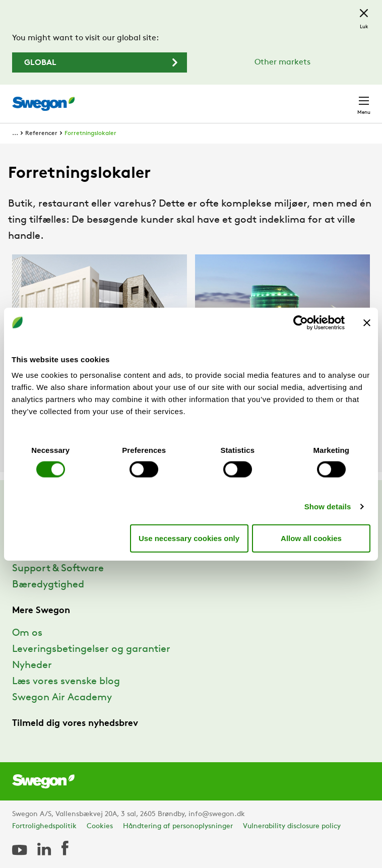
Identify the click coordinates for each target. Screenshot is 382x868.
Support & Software (58, 569)
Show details (328, 507)
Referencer (41, 133)
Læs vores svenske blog (66, 682)
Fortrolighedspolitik (44, 826)
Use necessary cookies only (189, 538)
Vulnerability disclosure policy (292, 826)
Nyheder (32, 665)
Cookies (100, 826)
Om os (27, 633)
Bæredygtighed (48, 585)
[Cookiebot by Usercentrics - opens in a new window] (301, 322)
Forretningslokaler (90, 133)
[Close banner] (367, 322)
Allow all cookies (311, 538)
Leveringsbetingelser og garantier (91, 649)
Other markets (282, 62)
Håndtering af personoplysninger (178, 826)
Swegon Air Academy (62, 698)
